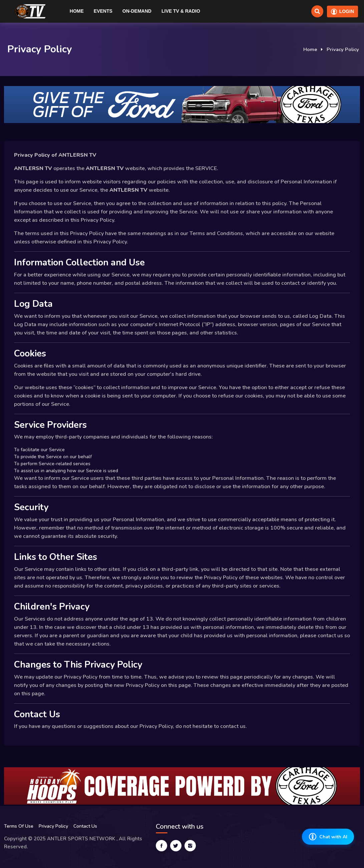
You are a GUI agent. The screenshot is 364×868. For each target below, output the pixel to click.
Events (103, 11)
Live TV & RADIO (181, 11)
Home (77, 11)
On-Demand (137, 11)
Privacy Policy (53, 826)
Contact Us (85, 826)
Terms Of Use (19, 826)
